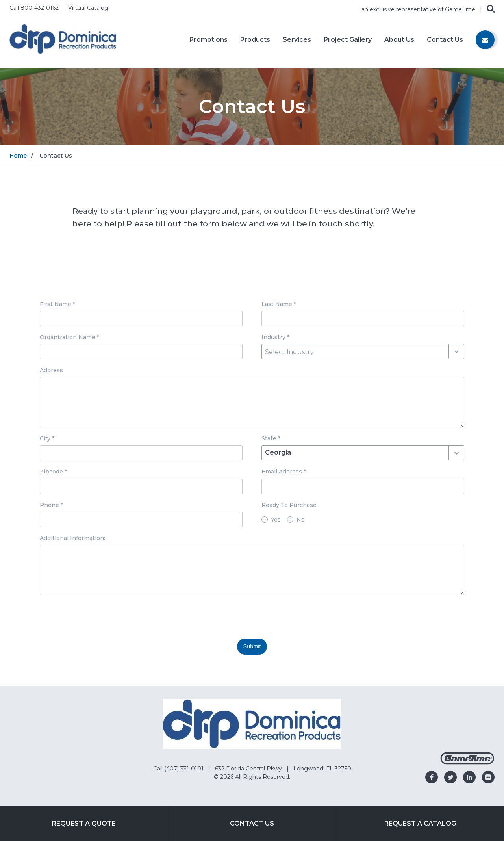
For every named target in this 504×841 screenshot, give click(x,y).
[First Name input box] (141, 318)
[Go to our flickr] (488, 777)
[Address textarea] (252, 402)
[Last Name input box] (363, 318)
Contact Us (445, 40)
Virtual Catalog (88, 8)
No (301, 520)
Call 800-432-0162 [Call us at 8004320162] (35, 8)
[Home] (63, 39)
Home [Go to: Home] (18, 156)
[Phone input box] (141, 519)
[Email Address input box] (363, 486)
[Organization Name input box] (141, 352)
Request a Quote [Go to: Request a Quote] (84, 823)
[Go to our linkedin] (469, 777)
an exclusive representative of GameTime (419, 9)
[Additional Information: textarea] (252, 570)
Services (297, 40)
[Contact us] (485, 40)
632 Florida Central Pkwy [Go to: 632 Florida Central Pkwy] (249, 769)
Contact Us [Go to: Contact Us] (252, 823)
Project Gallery (348, 40)
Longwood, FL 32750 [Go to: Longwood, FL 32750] (322, 769)
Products (255, 40)
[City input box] (141, 453)
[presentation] (100, 617)
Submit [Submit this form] (252, 646)
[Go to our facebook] (432, 777)
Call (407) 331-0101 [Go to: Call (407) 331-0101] (179, 769)
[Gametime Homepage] (467, 762)
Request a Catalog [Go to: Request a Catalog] (420, 823)
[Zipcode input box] (141, 486)
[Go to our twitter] (450, 777)
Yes (276, 520)
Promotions (208, 40)
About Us (399, 40)
